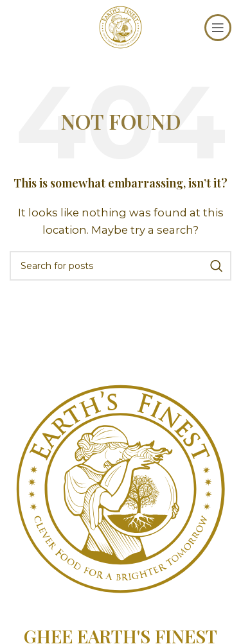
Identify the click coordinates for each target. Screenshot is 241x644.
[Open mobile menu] (218, 28)
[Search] (121, 266)
